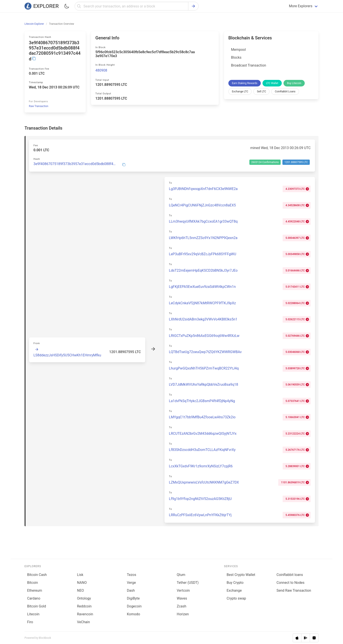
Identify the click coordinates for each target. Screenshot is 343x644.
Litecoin (33, 614)
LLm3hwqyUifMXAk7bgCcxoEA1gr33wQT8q (203, 221)
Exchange (234, 590)
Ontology (84, 598)
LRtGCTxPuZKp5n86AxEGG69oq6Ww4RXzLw (204, 336)
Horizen (183, 614)
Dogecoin (134, 606)
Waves (182, 598)
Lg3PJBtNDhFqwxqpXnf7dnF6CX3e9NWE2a (203, 189)
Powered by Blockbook (38, 638)
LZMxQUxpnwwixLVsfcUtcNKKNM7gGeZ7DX (204, 482)
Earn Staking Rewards (245, 83)
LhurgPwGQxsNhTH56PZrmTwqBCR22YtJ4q (204, 368)
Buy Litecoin (294, 83)
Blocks (236, 57)
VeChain (83, 622)
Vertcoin (183, 590)
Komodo (133, 614)
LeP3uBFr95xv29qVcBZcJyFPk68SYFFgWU (202, 254)
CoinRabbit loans (290, 575)
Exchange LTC (240, 91)
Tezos (131, 575)
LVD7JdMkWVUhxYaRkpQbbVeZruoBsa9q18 (203, 384)
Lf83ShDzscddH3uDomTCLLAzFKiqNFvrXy (202, 450)
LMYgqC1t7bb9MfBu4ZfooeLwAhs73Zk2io (202, 417)
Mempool (238, 50)
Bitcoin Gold (37, 606)
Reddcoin (84, 606)
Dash (131, 590)
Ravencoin (85, 614)
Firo (30, 622)
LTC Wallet (272, 83)
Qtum (181, 575)
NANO (82, 583)
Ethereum (35, 590)
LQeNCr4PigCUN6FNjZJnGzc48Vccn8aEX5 (202, 205)
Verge (131, 583)
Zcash (182, 606)
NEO (80, 590)
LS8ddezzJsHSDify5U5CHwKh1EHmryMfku (67, 355)
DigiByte (133, 598)
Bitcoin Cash (37, 575)
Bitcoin (32, 583)
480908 (101, 70)
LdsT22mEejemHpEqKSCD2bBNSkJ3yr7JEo (203, 270)
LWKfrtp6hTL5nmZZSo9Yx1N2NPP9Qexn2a (203, 238)
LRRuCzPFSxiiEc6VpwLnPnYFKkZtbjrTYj (200, 515)
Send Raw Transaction (294, 590)
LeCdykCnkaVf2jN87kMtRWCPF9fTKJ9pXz (202, 303)
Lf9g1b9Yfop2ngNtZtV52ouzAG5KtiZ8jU (200, 499)
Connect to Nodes (290, 583)
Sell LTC (261, 91)
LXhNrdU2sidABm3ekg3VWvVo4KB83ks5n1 (203, 319)
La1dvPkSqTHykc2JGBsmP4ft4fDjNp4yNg (202, 401)
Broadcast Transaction (248, 65)
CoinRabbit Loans (285, 91)
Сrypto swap (236, 598)
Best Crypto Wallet (241, 575)
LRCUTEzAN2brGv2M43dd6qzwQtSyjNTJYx (203, 434)
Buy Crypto (235, 583)
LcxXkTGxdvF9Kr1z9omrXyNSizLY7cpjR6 (201, 466)
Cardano (34, 598)
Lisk (80, 575)
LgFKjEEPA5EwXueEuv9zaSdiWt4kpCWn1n (202, 287)
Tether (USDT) (188, 583)
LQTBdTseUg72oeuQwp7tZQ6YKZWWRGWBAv (205, 352)
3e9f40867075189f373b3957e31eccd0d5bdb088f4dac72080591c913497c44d (75, 164)
